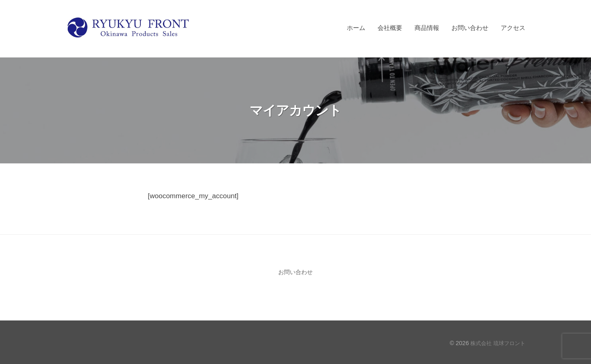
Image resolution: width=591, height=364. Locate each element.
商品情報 (427, 28)
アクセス (513, 28)
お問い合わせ (470, 28)
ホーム (356, 28)
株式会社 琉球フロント (496, 343)
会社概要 (390, 28)
